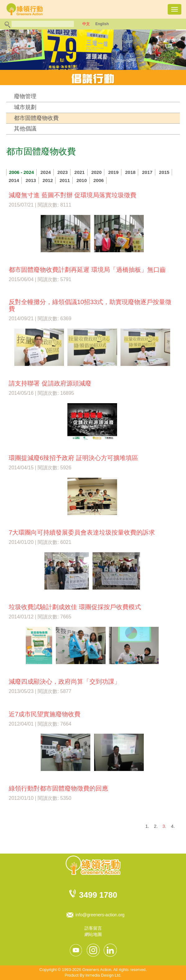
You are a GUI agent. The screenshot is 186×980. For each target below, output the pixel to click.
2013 (31, 180)
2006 (99, 180)
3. (164, 826)
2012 (48, 180)
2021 (79, 172)
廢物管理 (25, 96)
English (102, 24)
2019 (113, 172)
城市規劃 (25, 107)
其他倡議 (25, 129)
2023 (63, 172)
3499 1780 (98, 895)
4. (173, 826)
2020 (96, 172)
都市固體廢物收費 (36, 118)
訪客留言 (93, 928)
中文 (86, 24)
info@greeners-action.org (100, 915)
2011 (65, 180)
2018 (130, 172)
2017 (147, 172)
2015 (164, 172)
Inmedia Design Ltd (103, 975)
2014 (14, 180)
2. (156, 826)
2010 (82, 180)
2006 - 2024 (21, 172)
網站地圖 (93, 934)
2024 (45, 172)
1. (147, 826)
